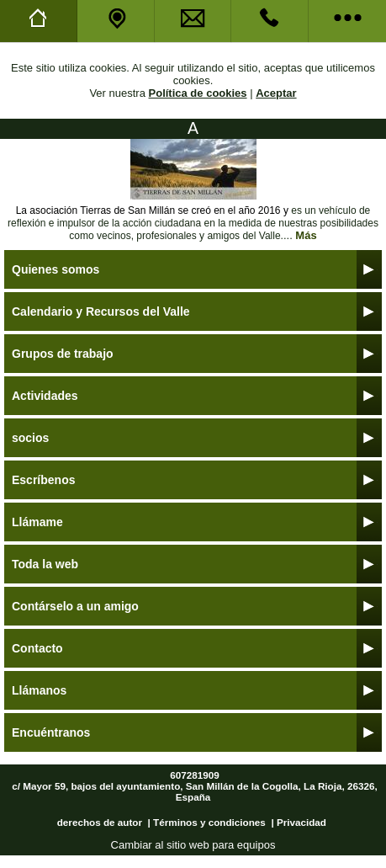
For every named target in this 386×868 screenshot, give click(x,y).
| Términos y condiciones (207, 822)
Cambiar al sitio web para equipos (193, 845)
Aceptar (276, 93)
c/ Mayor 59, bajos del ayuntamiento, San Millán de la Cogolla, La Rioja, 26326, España (195, 791)
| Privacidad (299, 822)
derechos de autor (100, 822)
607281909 (195, 775)
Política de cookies (198, 93)
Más (306, 235)
